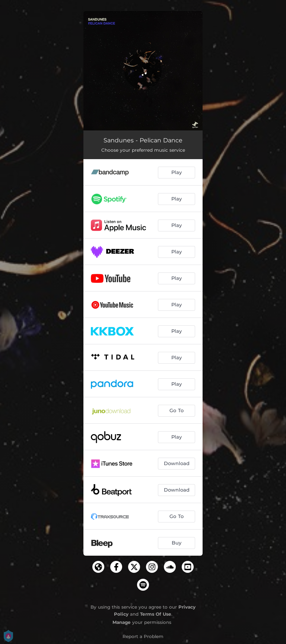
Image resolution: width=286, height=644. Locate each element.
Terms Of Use (156, 614)
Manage (122, 622)
